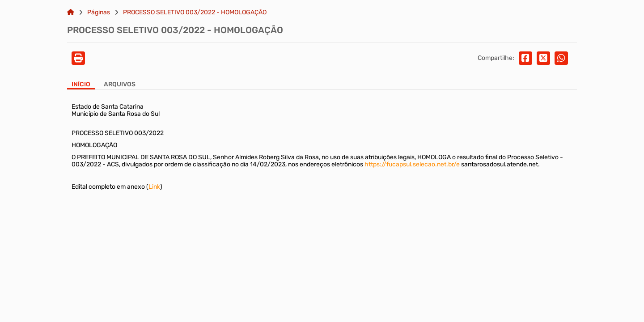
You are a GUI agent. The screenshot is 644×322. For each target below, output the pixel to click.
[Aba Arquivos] (120, 85)
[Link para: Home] (71, 13)
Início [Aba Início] (81, 85)
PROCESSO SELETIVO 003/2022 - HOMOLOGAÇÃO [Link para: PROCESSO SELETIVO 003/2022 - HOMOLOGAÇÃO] (195, 13)
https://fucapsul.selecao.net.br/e (412, 164)
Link (154, 187)
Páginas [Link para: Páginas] (99, 13)
